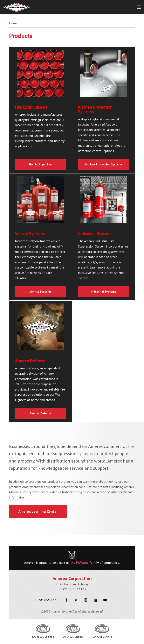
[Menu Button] (139, 7)
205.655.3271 (47, 600)
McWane (82, 562)
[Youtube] (105, 600)
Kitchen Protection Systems (104, 164)
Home (13, 23)
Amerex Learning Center (38, 511)
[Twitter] (76, 600)
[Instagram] (86, 600)
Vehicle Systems (41, 292)
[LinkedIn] (95, 600)
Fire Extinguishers (41, 164)
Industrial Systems (104, 292)
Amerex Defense (41, 413)
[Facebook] (66, 600)
